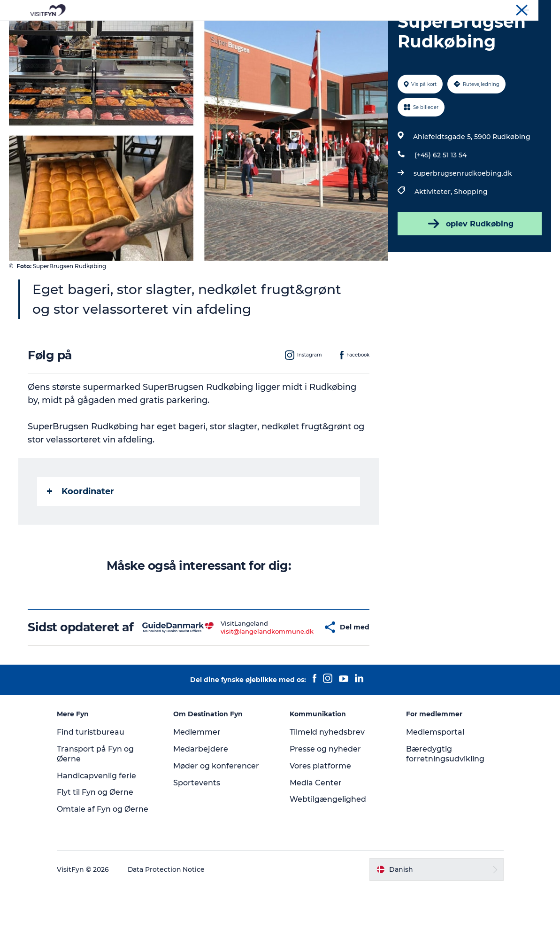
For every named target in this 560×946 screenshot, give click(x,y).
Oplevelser (149, 30)
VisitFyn (442, 9)
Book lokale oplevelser (390, 30)
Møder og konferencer (520, 9)
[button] (297, 679)
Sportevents (198, 841)
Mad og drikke (252, 30)
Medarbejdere (202, 807)
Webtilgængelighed (328, 858)
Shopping (471, 236)
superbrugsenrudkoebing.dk (463, 218)
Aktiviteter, (434, 236)
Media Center (316, 841)
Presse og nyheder (326, 807)
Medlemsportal (434, 790)
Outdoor (197, 30)
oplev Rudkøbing (469, 268)
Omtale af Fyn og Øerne (104, 867)
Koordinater (81, 536)
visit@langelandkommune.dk (239, 682)
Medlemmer (198, 790)
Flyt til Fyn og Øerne (97, 851)
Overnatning (314, 30)
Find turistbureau (92, 790)
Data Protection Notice (169, 928)
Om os (471, 9)
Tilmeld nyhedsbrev (327, 790)
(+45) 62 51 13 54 (441, 200)
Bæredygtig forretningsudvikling (444, 812)
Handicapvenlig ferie (98, 834)
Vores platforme (320, 824)
